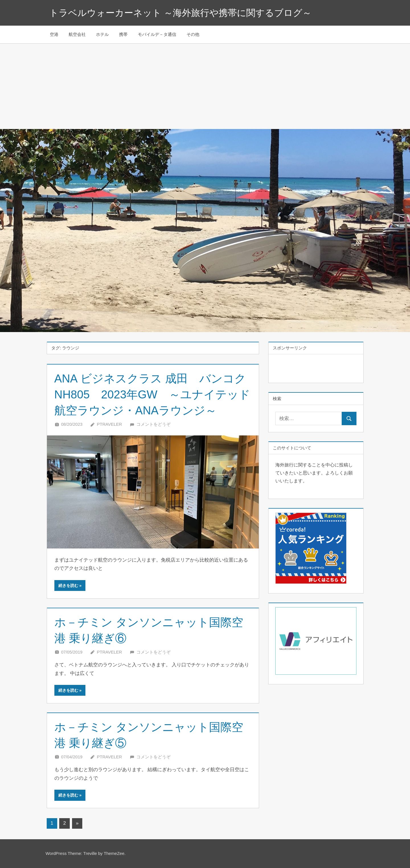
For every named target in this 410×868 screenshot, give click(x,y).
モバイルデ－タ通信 (157, 34)
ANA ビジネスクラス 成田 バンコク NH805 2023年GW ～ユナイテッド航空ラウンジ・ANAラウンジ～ (156, 394)
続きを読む (68, 586)
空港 (54, 34)
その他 (193, 34)
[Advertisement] (205, 86)
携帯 (123, 34)
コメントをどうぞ (153, 424)
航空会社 (77, 34)
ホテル (102, 34)
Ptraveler (109, 424)
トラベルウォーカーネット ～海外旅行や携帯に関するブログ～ (181, 13)
